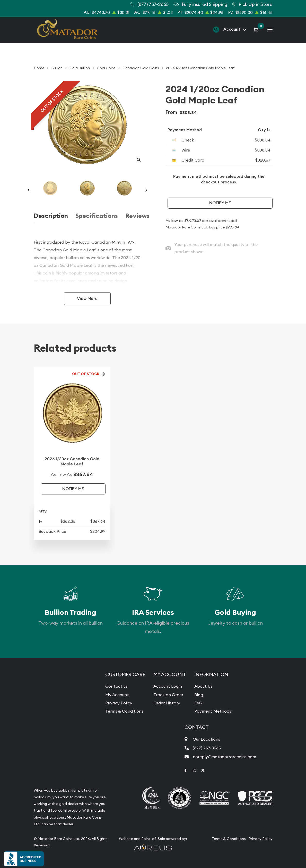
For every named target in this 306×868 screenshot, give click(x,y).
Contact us (116, 686)
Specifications (97, 216)
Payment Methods (213, 711)
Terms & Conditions (124, 711)
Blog (199, 695)
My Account (117, 695)
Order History (167, 703)
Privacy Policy (119, 703)
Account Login (168, 686)
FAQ (198, 703)
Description (51, 216)
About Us (203, 686)
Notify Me (220, 203)
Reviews (137, 216)
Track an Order (168, 695)
